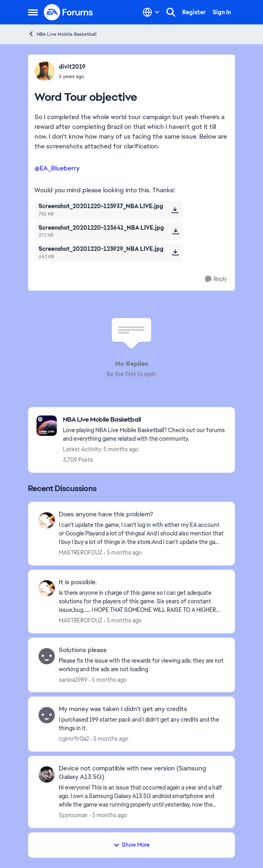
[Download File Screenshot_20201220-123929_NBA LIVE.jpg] (175, 252)
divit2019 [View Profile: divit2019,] (72, 67)
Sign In (222, 12)
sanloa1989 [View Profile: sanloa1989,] (73, 679)
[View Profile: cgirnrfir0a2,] (47, 715)
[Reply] (216, 279)
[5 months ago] (123, 553)
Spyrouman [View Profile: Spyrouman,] (73, 815)
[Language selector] (151, 12)
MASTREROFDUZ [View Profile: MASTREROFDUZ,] (81, 553)
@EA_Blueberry (57, 168)
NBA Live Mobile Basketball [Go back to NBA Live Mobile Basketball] (62, 34)
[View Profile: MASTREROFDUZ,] (47, 520)
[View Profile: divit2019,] (45, 71)
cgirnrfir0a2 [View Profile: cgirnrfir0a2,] (74, 739)
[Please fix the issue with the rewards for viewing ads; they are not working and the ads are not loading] (142, 665)
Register (194, 12)
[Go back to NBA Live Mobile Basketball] (145, 420)
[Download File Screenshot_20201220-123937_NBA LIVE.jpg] (175, 210)
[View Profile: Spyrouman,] (47, 774)
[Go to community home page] (69, 12)
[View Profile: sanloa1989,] (47, 656)
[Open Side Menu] (33, 12)
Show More (131, 845)
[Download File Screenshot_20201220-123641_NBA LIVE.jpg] (176, 231)
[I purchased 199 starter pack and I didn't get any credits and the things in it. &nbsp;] (142, 724)
